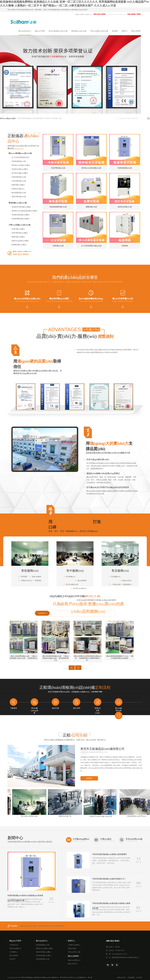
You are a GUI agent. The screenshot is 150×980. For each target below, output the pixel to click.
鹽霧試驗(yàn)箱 (91, 207)
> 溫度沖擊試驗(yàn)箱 (18, 197)
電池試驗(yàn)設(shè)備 (18, 203)
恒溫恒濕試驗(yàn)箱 (125, 168)
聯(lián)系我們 (73, 956)
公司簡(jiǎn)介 (14, 945)
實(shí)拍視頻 (14, 955)
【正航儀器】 (131, 977)
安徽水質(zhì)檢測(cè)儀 (45, 926)
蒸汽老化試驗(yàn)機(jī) (44, 955)
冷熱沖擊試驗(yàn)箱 (58, 168)
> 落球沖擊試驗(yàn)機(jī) (19, 233)
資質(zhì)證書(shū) (15, 948)
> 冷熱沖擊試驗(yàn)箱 (18, 181)
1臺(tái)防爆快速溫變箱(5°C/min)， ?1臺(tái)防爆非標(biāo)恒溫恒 (120, 657)
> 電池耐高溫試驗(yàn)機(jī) (20, 215)
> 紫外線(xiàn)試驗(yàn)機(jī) (20, 165)
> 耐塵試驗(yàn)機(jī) (18, 185)
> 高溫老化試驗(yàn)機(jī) (19, 169)
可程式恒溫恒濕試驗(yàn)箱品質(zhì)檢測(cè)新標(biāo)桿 (111, 906)
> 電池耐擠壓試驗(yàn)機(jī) (20, 219)
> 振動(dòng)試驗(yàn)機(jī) (20, 241)
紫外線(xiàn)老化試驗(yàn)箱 (91, 168)
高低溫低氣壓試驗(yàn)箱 (58, 207)
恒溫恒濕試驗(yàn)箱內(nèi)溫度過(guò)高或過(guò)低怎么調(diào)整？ (25, 898)
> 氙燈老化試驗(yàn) (17, 189)
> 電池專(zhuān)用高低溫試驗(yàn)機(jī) (24, 211)
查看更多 (89, 778)
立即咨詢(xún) (42, 613)
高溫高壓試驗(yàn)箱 (43, 959)
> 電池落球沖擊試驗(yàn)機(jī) (21, 207)
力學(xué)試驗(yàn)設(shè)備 (19, 225)
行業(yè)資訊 (72, 948)
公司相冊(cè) (14, 952)
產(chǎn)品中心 (42, 941)
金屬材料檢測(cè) (59, 926)
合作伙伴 (12, 959)
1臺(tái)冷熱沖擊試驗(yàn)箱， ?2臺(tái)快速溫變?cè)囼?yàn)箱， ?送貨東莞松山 (24, 657)
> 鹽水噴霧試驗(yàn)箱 (18, 193)
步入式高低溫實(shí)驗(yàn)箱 (91, 246)
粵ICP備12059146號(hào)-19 (68, 977)
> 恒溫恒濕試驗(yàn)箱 (18, 161)
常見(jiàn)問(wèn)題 (74, 952)
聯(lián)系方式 (72, 964)
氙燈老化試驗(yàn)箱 (125, 207)
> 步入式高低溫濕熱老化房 (20, 157)
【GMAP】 (139, 977)
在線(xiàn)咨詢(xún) (74, 960)
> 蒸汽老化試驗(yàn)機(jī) (19, 173)
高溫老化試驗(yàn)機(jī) (44, 952)
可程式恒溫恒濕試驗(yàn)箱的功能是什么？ (109, 879)
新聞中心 (71, 941)
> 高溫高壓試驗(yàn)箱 (18, 177)
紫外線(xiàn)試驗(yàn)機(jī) (45, 948)
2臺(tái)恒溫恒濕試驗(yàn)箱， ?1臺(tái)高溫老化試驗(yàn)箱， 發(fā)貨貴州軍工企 (56, 658)
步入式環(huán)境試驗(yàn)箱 (52, 118)
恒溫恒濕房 (39, 118)
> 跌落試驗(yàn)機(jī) (18, 229)
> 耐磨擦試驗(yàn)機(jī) (18, 245)
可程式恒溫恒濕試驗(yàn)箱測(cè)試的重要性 (110, 854)
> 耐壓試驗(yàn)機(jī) (18, 237)
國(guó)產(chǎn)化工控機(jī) (29, 926)
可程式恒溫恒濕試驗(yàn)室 (26, 118)
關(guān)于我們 (15, 941)
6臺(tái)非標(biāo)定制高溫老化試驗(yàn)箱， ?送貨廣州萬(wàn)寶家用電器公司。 (88, 658)
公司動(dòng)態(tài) (74, 945)
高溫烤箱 (125, 246)
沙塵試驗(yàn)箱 (58, 246)
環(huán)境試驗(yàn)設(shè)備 (20, 153)
